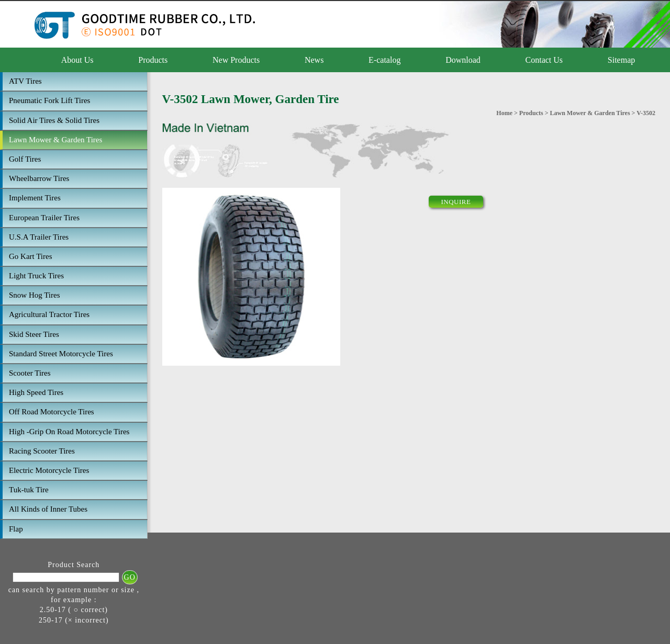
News (314, 60)
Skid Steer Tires (34, 334)
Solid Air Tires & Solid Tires (54, 120)
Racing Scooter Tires (42, 451)
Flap (16, 529)
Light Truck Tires (36, 276)
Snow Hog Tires (35, 295)
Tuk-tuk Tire (29, 490)
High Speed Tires (36, 392)
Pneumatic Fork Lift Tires (49, 100)
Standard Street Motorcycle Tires (61, 354)
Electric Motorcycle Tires (49, 470)
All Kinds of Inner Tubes (48, 509)
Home (504, 113)
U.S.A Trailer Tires (39, 237)
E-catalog (384, 60)
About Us (77, 60)
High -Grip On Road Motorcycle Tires (69, 432)
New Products (236, 60)
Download (463, 60)
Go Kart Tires (31, 256)
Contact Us (544, 60)
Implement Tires (35, 198)
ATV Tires (25, 81)
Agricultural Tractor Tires (49, 314)
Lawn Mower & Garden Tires (55, 140)
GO (130, 577)
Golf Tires (25, 159)
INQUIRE (456, 202)
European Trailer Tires (44, 218)
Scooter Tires (30, 373)
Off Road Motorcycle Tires (52, 412)
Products (153, 60)
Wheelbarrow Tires (39, 178)
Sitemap (621, 60)
